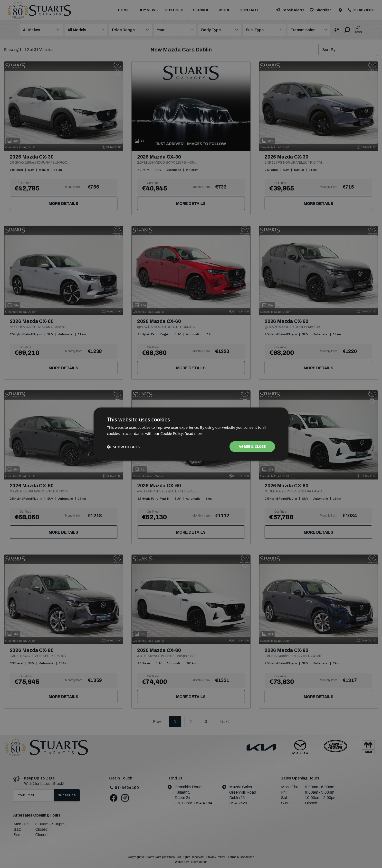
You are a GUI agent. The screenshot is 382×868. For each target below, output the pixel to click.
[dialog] (191, 434)
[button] (123, 447)
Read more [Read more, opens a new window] (194, 433)
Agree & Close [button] (252, 446)
